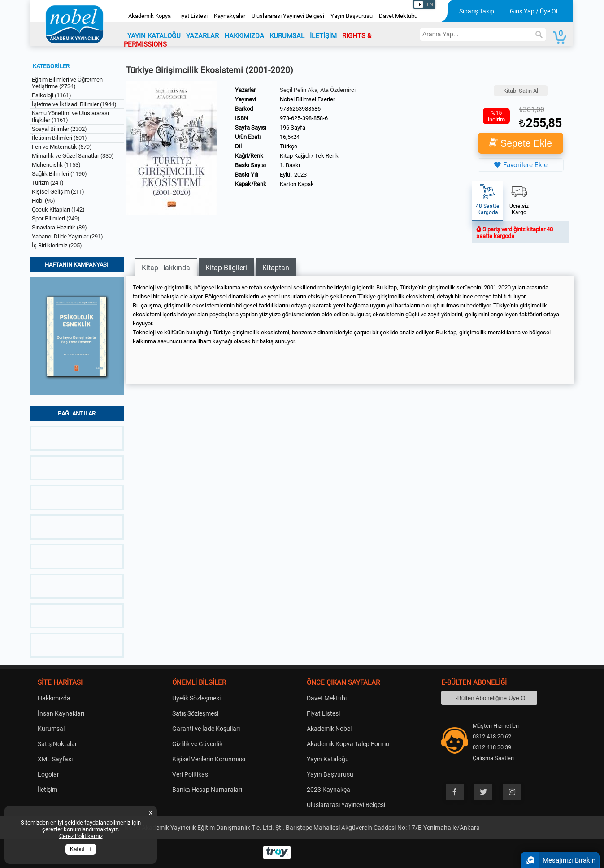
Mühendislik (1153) (56, 165)
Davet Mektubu (398, 16)
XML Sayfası (55, 759)
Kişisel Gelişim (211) (58, 192)
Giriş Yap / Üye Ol (534, 11)
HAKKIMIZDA (244, 36)
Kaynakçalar (230, 16)
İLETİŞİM (323, 36)
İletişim (48, 790)
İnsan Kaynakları (61, 713)
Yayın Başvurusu (352, 16)
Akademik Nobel (329, 729)
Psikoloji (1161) (52, 95)
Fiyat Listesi (192, 16)
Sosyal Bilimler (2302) (59, 129)
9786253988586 (300, 109)
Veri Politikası (191, 774)
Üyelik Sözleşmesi (196, 698)
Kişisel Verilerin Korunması (209, 759)
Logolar (48, 774)
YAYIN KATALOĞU (154, 36)
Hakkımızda (54, 698)
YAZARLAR (202, 36)
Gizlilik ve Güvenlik (197, 744)
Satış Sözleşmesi (195, 713)
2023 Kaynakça (328, 790)
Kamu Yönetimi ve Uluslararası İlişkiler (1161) (70, 117)
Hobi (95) (43, 201)
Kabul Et (81, 849)
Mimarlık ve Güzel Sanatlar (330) (73, 156)
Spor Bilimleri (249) (56, 218)
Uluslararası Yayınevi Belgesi (288, 16)
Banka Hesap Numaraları (207, 790)
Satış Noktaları (58, 744)
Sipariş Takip (477, 11)
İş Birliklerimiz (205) (57, 245)
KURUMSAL (287, 36)
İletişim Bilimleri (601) (59, 138)
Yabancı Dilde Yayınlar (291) (67, 236)
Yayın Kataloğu (328, 759)
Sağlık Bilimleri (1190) (59, 174)
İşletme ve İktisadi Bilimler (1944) (74, 104)
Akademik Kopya (150, 16)
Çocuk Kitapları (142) (58, 209)
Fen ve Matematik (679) (62, 147)
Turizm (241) (48, 183)
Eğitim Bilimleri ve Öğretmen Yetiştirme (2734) (67, 83)
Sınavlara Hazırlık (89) (59, 227)
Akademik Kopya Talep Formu (348, 744)
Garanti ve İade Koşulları (206, 729)
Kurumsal (51, 729)
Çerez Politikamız (81, 836)
